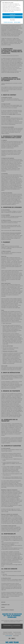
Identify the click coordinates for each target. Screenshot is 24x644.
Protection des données (8, 22)
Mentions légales (17, 22)
